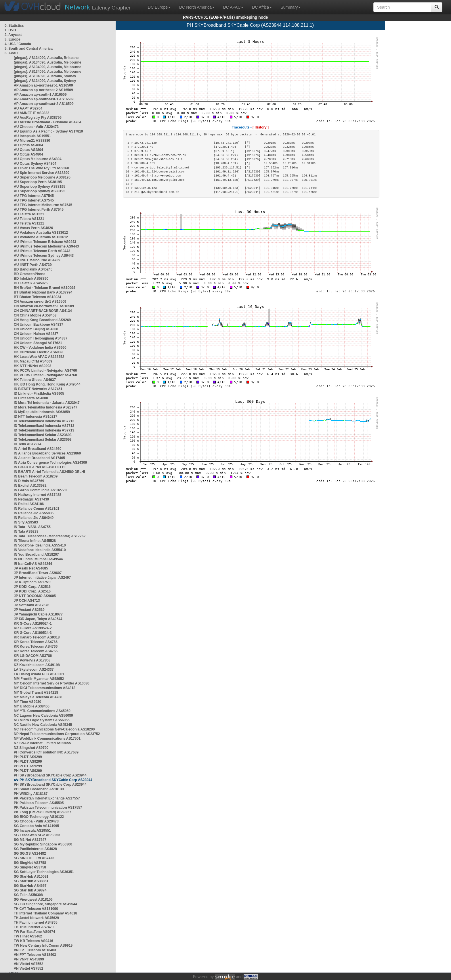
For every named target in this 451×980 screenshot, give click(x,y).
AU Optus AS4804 (28, 145)
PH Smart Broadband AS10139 (39, 789)
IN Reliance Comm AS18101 (37, 509)
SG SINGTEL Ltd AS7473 (34, 858)
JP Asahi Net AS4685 (31, 568)
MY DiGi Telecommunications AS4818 (45, 688)
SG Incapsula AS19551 (32, 831)
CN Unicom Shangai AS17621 (38, 343)
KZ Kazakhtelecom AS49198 (37, 665)
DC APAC (233, 7)
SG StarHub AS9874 (30, 890)
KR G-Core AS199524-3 (33, 633)
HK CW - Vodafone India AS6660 (40, 348)
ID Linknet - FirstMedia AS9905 (39, 394)
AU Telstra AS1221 (29, 214)
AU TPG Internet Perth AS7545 (39, 210)
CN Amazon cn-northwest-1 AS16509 (44, 306)
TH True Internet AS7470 (34, 927)
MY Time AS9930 (27, 702)
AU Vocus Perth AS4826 (33, 228)
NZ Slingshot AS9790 (31, 748)
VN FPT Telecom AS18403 (35, 950)
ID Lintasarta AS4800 (31, 398)
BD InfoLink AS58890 (31, 279)
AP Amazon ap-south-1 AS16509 (40, 95)
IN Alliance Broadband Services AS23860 (47, 453)
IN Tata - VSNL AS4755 (32, 527)
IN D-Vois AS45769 (29, 481)
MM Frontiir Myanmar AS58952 (39, 679)
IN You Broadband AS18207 (36, 555)
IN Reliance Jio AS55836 (34, 513)
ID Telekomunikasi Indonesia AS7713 (44, 421)
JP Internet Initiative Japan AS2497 (42, 578)
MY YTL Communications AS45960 (42, 711)
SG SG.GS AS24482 (30, 854)
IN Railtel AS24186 (29, 504)
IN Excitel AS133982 (30, 486)
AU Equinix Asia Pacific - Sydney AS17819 (48, 131)
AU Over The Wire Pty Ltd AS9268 (41, 168)
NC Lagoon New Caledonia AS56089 (43, 716)
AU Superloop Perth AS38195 (38, 182)
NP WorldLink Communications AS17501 (47, 739)
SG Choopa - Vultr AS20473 (36, 821)
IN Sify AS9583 (26, 522)
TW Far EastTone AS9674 (34, 932)
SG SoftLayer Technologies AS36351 (44, 872)
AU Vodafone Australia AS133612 (41, 233)
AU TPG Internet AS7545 (34, 196)
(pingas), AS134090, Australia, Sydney (45, 76)
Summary (291, 7)
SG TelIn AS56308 (28, 895)
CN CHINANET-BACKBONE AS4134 (43, 311)
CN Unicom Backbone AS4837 (39, 325)
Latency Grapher (98, 7)
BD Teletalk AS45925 (31, 283)
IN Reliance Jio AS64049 (34, 518)
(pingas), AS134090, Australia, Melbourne (48, 62)
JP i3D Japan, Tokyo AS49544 (38, 619)
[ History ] (261, 127)
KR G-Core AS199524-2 (33, 628)
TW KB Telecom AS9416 (34, 941)
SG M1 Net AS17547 (30, 840)
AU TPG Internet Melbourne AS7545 (43, 205)
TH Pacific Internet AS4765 (36, 923)
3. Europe (13, 39)
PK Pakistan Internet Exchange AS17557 (47, 798)
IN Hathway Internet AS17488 (38, 495)
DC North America (197, 7)
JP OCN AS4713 (27, 601)
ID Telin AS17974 (27, 444)
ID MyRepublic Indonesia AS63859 (42, 412)
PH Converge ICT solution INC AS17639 (46, 752)
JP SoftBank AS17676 (31, 605)
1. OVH (10, 30)
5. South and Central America (29, 49)
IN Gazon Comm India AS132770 (40, 490)
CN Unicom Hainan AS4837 (36, 334)
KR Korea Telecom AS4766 (36, 642)
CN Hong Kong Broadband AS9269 (42, 320)
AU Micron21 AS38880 (32, 141)
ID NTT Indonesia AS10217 (36, 417)
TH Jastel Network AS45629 (36, 918)
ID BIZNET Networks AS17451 (38, 389)
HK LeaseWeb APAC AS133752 (39, 357)
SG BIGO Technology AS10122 (39, 817)
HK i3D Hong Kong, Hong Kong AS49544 (47, 384)
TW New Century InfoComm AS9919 (43, 946)
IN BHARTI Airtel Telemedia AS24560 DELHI (49, 472)
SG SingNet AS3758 (30, 863)
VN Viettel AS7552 (28, 964)
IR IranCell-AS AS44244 (33, 564)
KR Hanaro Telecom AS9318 (37, 637)
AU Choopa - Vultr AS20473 (36, 127)
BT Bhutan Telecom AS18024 (38, 297)
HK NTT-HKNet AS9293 (33, 366)
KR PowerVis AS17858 (32, 660)
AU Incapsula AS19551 (32, 136)
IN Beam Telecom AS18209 (36, 476)
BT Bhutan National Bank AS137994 (43, 292)
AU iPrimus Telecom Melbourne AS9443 (46, 246)
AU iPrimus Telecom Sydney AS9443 (44, 256)
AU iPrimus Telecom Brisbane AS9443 (45, 242)
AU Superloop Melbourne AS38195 (42, 177)
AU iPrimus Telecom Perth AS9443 (42, 251)
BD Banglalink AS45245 (33, 269)
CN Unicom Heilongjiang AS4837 (41, 338)
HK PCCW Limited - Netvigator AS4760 (45, 371)
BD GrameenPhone (29, 274)
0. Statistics (14, 26)
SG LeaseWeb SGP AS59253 (37, 835)
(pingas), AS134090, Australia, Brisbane (46, 58)
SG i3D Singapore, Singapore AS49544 (45, 904)
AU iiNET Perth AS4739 (33, 265)
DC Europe (159, 7)
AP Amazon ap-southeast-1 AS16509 (44, 99)
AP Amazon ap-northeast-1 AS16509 (43, 85)
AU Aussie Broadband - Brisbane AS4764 (48, 122)
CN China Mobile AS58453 (35, 315)
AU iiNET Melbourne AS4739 (37, 260)
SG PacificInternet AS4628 (35, 849)
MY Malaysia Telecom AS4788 (38, 697)
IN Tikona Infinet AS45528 (35, 541)
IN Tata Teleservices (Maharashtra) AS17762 (50, 536)
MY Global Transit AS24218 (36, 693)
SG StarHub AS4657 (30, 886)
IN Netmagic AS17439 (31, 499)
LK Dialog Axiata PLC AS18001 (39, 674)
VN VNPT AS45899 (29, 959)
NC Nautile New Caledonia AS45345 (43, 725)
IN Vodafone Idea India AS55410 (40, 545)
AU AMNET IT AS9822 (31, 113)
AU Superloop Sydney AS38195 (40, 187)
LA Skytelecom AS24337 (34, 670)
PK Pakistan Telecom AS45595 (39, 803)
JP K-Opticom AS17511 (33, 582)
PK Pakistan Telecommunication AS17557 (48, 808)
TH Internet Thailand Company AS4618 (45, 913)
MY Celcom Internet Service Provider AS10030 (52, 683)
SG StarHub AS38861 (31, 881)
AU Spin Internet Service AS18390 (42, 173)
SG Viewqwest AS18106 (33, 900)
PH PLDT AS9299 (28, 757)
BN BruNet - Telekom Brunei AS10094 (44, 288)
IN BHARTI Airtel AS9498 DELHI (40, 467)
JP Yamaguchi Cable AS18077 (38, 614)
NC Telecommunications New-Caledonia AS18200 (54, 729)
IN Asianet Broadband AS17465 (39, 458)
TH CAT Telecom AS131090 (36, 909)
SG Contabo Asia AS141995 (36, 826)
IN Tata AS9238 (26, 532)
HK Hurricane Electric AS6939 (38, 352)
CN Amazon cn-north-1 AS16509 (40, 302)
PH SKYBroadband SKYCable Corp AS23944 (50, 775)
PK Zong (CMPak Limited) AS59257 (43, 812)
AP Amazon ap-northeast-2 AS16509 (43, 90)
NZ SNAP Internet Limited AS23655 (42, 743)
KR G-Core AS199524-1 (33, 624)
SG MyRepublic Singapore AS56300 (43, 844)
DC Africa (262, 7)
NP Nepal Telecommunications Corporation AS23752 (57, 734)
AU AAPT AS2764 (28, 108)
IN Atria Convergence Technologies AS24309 (50, 463)
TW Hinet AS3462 (28, 936)
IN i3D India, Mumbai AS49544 (38, 559)
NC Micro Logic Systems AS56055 (42, 720)
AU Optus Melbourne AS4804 (38, 159)
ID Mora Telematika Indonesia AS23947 (46, 407)
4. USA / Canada (18, 44)
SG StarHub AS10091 (31, 877)
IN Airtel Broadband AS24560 (38, 449)
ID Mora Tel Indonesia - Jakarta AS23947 (47, 403)
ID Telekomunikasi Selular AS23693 (43, 435)
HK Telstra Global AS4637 (35, 380)
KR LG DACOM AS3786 (33, 656)
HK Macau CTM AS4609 (33, 361)
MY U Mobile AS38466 (32, 706)
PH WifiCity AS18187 (31, 794)
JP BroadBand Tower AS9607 (38, 573)
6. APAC (11, 53)
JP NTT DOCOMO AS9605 (35, 596)
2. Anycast (13, 35)
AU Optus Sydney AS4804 (35, 164)
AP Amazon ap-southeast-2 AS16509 (44, 104)
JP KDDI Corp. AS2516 (32, 587)
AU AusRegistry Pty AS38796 (38, 118)
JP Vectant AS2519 (29, 610)
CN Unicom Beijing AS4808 (36, 329)
